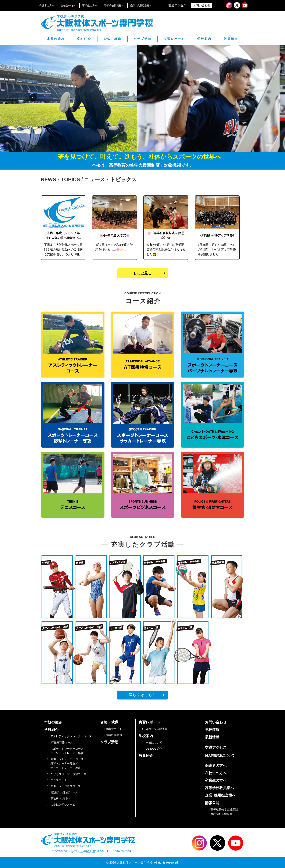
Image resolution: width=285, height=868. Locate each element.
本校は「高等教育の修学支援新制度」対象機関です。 (143, 165)
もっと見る (142, 273)
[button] (33, 98)
